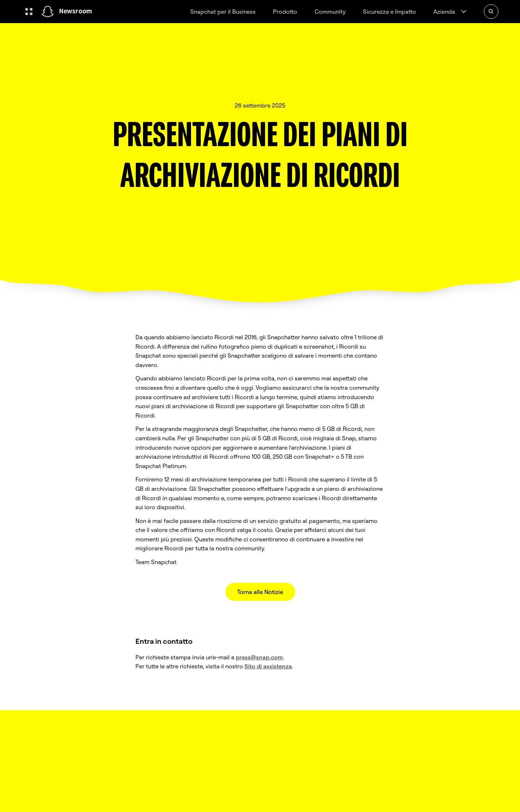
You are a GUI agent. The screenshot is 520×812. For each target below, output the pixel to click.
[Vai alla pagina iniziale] (48, 12)
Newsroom (75, 12)
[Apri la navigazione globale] (29, 12)
